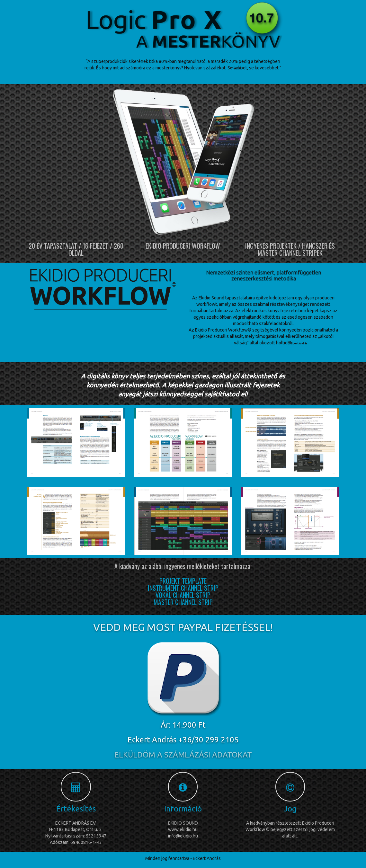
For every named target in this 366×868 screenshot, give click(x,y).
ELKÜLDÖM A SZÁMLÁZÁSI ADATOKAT (183, 755)
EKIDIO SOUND (183, 823)
